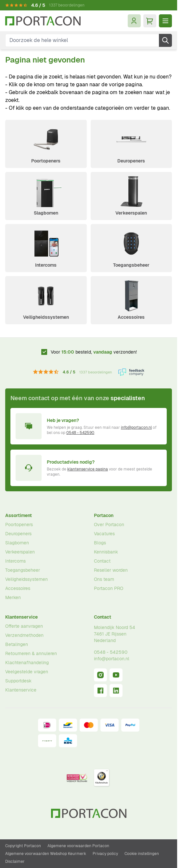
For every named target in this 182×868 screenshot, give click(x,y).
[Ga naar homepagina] (43, 21)
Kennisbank (106, 552)
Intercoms (46, 265)
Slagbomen (46, 213)
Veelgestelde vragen (27, 672)
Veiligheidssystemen (46, 317)
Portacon (104, 515)
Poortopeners (46, 161)
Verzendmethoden (24, 635)
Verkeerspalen (131, 213)
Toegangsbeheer (131, 265)
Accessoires (131, 317)
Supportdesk (18, 681)
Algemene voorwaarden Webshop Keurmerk (46, 854)
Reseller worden (111, 570)
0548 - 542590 (80, 433)
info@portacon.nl (136, 427)
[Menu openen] (165, 21)
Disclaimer (15, 861)
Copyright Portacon (23, 846)
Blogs (100, 543)
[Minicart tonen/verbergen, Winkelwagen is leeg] (150, 21)
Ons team (104, 579)
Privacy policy (105, 854)
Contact (102, 561)
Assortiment (19, 515)
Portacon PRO (109, 588)
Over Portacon (109, 525)
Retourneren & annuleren (31, 653)
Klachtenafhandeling (27, 663)
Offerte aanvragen (24, 626)
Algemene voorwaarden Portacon (78, 846)
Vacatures (104, 534)
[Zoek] (165, 40)
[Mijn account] (134, 21)
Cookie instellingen (142, 854)
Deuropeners (131, 161)
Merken (13, 597)
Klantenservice (21, 617)
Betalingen (17, 644)
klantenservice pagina (88, 469)
